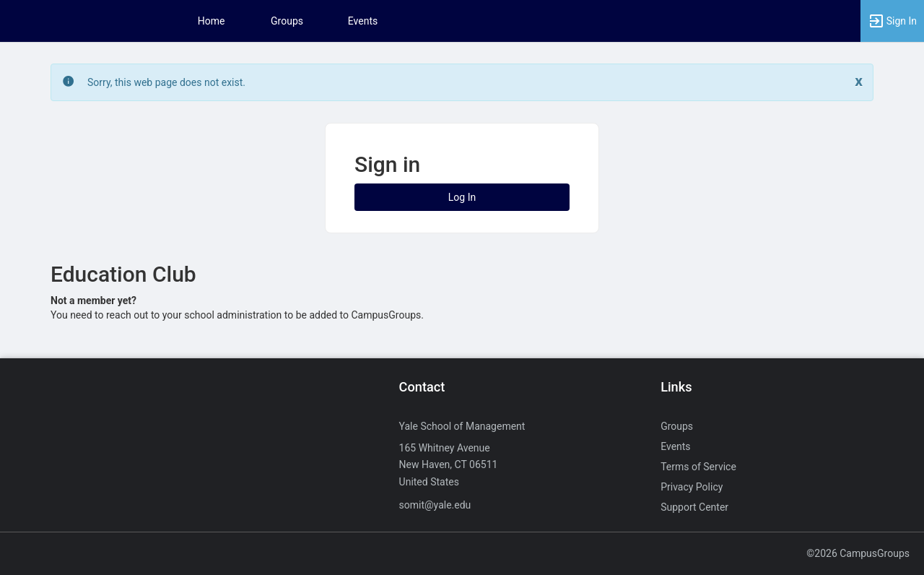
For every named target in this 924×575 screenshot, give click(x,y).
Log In (462, 197)
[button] (892, 21)
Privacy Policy (692, 487)
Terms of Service (698, 467)
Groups (287, 21)
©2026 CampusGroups (858, 553)
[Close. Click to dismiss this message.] (859, 81)
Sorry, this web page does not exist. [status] (166, 82)
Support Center (694, 507)
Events (363, 21)
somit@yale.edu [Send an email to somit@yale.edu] (435, 505)
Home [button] (212, 21)
